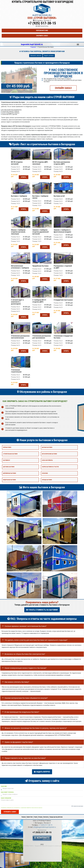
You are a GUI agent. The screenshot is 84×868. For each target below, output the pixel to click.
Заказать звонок (36, 56)
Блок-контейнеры (47, 460)
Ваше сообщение (6, 796)
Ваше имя (4, 785)
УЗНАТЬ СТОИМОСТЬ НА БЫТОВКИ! (42, 609)
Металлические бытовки (49, 453)
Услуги (36, 815)
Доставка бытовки (9, 466)
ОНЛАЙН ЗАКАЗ (63, 88)
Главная (24, 815)
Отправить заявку (10, 810)
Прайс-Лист (30, 815)
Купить (23, 177)
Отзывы (40, 815)
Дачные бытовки (47, 447)
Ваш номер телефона (7, 791)
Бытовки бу (7, 460)
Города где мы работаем (56, 815)
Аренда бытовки (47, 479)
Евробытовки (7, 447)
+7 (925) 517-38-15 (42, 23)
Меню (78, 44)
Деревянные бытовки (10, 473)
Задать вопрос (49, 56)
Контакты (46, 815)
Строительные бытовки (10, 453)
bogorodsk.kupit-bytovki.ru (32, 44)
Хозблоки (45, 473)
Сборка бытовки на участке (50, 466)
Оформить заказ (42, 36)
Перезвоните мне (42, 30)
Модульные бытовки (9, 479)
